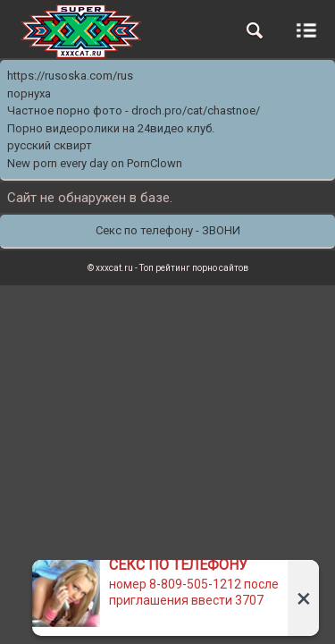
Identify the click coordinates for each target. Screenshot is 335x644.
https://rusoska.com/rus (70, 76)
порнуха (29, 93)
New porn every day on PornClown (95, 163)
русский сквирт (50, 145)
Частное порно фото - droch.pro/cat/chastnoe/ (134, 110)
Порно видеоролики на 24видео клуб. (111, 128)
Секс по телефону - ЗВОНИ (168, 230)
